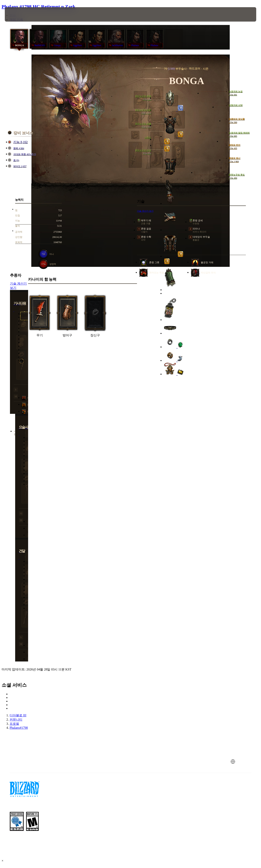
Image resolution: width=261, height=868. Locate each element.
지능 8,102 (18, 142)
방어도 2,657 (18, 166)
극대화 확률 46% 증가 (23, 154)
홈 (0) (14, 160)
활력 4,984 (17, 148)
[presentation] (17, 14)
